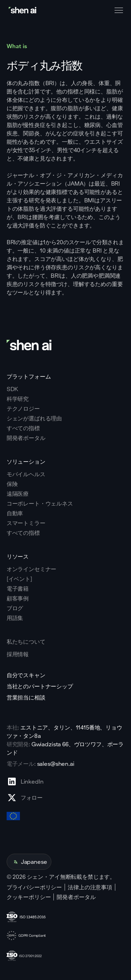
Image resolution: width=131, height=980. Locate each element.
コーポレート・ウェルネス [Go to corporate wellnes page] (40, 503)
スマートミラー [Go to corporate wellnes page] (26, 523)
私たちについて (26, 641)
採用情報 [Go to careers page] (18, 654)
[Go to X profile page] (25, 798)
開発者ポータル (76, 897)
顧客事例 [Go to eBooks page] (18, 598)
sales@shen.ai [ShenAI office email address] (56, 764)
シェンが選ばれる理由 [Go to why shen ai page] (34, 418)
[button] (117, 10)
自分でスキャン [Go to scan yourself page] (26, 675)
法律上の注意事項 (90, 887)
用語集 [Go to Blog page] (15, 618)
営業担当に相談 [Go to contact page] (26, 697)
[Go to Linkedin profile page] (25, 781)
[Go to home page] (23, 10)
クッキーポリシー (29, 897)
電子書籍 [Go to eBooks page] (18, 589)
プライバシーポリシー (34, 887)
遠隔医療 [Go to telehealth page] (18, 494)
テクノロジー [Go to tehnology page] (23, 409)
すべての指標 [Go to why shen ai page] (23, 428)
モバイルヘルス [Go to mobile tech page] (26, 474)
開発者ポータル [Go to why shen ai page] (26, 438)
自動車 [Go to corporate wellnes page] (15, 513)
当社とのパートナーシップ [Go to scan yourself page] (40, 686)
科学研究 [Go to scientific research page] (18, 399)
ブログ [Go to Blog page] (15, 608)
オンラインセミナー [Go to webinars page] (32, 569)
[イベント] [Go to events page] (19, 579)
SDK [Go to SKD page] (13, 389)
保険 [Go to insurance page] (12, 484)
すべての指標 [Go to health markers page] (23, 533)
